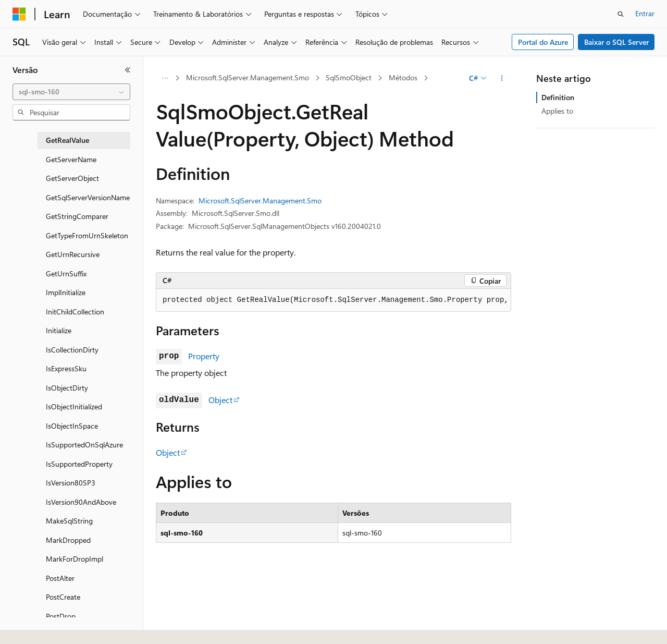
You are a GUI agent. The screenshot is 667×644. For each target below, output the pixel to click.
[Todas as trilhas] (165, 78)
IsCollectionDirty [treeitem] (72, 350)
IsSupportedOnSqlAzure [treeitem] (84, 445)
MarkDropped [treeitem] (68, 540)
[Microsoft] (19, 14)
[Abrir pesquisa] (621, 14)
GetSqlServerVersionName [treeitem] (88, 197)
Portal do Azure (543, 42)
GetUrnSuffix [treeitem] (66, 274)
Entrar (645, 13)
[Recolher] (128, 70)
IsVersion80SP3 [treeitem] (71, 483)
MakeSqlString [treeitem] (69, 521)
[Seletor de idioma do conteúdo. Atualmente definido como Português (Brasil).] (52, 627)
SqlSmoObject (349, 77)
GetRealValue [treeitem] (67, 140)
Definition (558, 97)
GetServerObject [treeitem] (72, 178)
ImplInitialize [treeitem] (66, 292)
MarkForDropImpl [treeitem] (75, 559)
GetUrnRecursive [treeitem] (73, 254)
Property (204, 356)
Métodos (403, 77)
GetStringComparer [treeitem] (77, 216)
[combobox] (71, 92)
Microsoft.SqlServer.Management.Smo (248, 77)
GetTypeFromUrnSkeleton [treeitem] (87, 235)
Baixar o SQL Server (616, 42)
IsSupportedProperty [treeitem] (79, 464)
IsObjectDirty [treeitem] (67, 388)
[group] (333, 300)
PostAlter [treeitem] (60, 578)
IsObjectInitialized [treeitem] (74, 406)
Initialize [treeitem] (59, 330)
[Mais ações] (502, 78)
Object (220, 400)
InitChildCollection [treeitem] (75, 312)
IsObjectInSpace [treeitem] (72, 426)
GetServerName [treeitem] (71, 159)
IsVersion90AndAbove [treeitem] (81, 502)
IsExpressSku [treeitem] (66, 368)
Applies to (557, 111)
